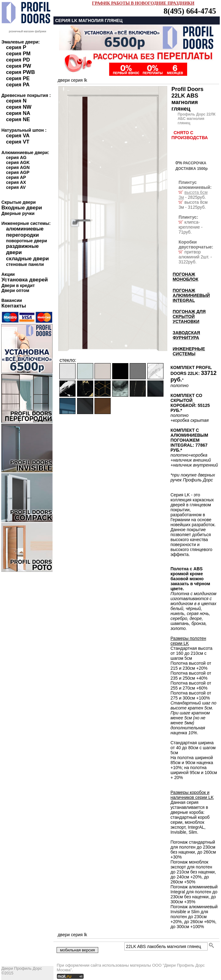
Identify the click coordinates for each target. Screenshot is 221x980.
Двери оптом (15, 290)
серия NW (19, 107)
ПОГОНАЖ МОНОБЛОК (185, 277)
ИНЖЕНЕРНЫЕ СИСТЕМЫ (189, 351)
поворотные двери (26, 241)
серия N (16, 101)
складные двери (27, 259)
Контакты (14, 306)
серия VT (18, 142)
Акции (8, 274)
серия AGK (18, 162)
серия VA (18, 136)
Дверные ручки (18, 213)
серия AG (16, 157)
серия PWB (20, 72)
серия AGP (18, 172)
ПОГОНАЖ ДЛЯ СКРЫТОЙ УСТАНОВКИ (189, 317)
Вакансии (12, 300)
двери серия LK (72, 80)
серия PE (18, 78)
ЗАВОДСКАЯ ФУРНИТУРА (186, 335)
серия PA (18, 85)
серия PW (18, 66)
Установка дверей (24, 280)
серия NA (18, 113)
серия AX (16, 182)
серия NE (18, 119)
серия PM (18, 54)
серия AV (16, 187)
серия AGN (18, 167)
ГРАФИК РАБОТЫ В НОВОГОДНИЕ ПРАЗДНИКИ (143, 3)
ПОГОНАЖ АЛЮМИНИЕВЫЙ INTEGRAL (191, 295)
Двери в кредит (18, 285)
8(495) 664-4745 (190, 11)
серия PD (18, 60)
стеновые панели (25, 264)
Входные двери (22, 208)
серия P (16, 47)
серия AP (16, 177)
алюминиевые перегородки (25, 232)
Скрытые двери (18, 202)
